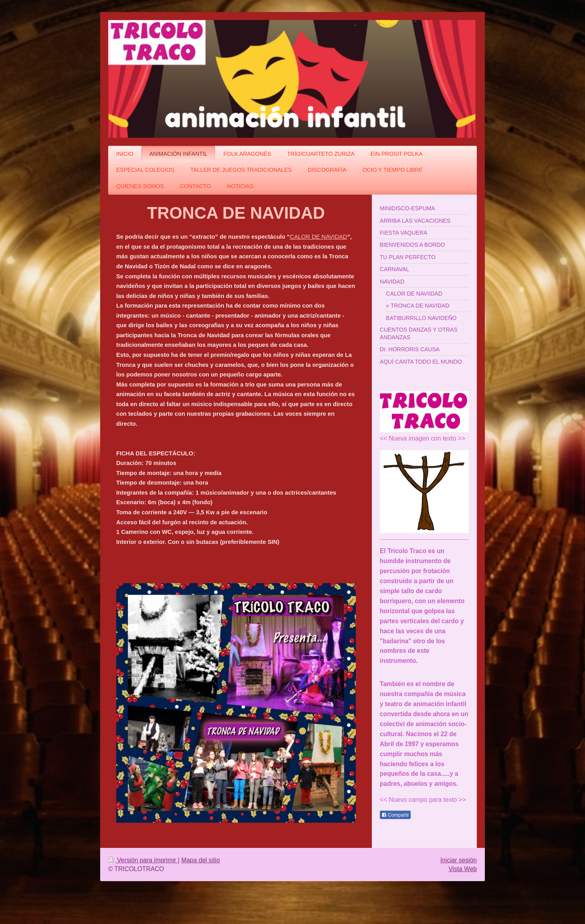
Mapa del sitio (200, 860)
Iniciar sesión (459, 860)
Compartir (395, 815)
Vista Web (463, 869)
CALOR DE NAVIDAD (318, 237)
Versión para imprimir (143, 860)
